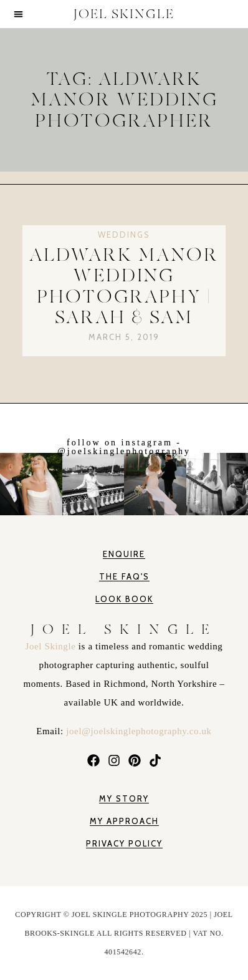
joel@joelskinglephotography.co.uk (139, 731)
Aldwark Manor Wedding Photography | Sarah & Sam (124, 286)
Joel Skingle (52, 646)
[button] (19, 14)
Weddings (124, 235)
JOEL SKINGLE (124, 14)
